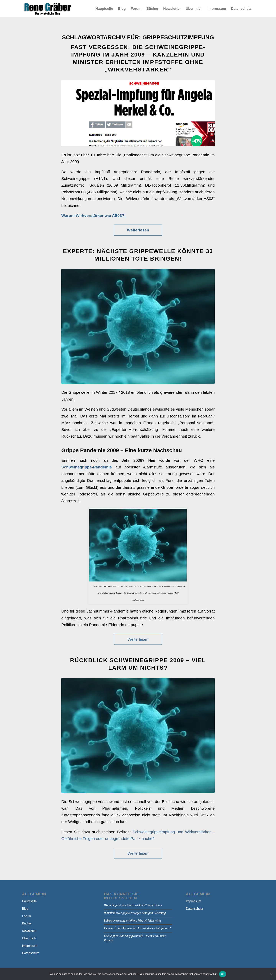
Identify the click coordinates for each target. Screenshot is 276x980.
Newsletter (29, 931)
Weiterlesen (138, 230)
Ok (223, 974)
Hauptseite (29, 901)
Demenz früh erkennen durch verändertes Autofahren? (137, 928)
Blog (25, 909)
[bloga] (47, 9)
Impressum (30, 946)
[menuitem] (104, 9)
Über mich (29, 938)
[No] (271, 974)
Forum (26, 916)
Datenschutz (31, 953)
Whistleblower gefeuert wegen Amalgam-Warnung (135, 913)
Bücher (27, 923)
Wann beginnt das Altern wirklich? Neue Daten (133, 905)
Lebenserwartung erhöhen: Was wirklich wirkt (133, 921)
